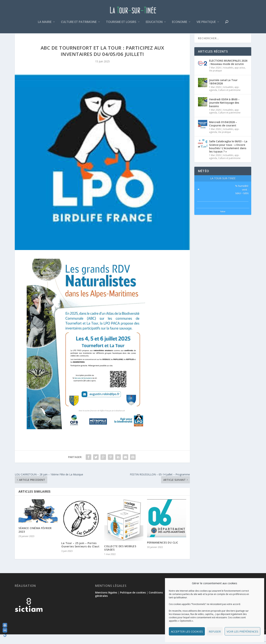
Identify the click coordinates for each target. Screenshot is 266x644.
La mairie (45, 25)
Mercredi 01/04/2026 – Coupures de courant (223, 133)
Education (154, 25)
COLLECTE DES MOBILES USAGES (120, 557)
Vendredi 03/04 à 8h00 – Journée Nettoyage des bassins (224, 112)
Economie (180, 25)
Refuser (215, 631)
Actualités (228, 77)
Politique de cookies (133, 602)
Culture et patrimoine (79, 25)
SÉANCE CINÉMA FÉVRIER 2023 (35, 539)
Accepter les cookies (187, 631)
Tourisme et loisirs (121, 25)
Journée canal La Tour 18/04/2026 (223, 91)
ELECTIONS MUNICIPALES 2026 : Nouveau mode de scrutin (228, 72)
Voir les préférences (242, 631)
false (223, 221)
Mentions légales (106, 602)
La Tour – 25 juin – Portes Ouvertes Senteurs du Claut (80, 554)
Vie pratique (206, 25)
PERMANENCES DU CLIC (163, 552)
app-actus (240, 77)
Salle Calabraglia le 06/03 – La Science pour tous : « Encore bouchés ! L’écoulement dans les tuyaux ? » (228, 156)
